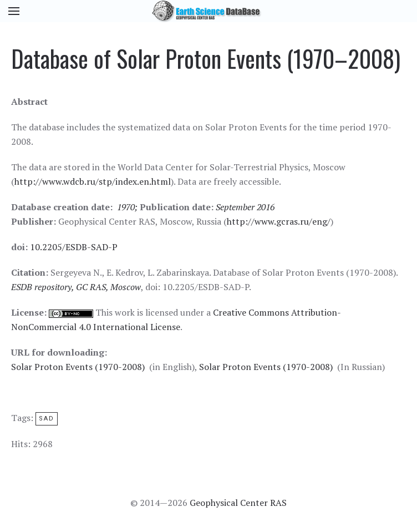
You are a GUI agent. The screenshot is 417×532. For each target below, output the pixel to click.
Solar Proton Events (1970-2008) (78, 367)
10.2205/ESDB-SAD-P (74, 247)
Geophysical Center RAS (238, 503)
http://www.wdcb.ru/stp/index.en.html (93, 181)
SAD (47, 419)
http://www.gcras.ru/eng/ (279, 221)
